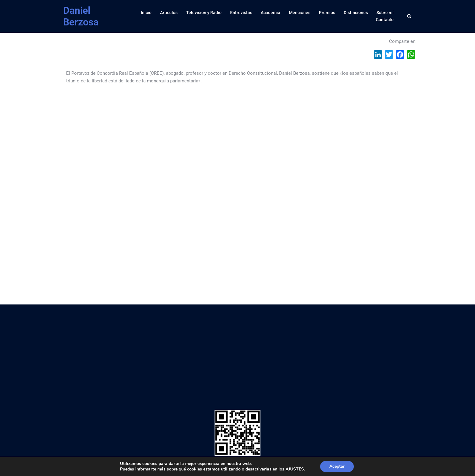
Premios (327, 13)
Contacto (385, 20)
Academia (271, 13)
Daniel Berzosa (81, 16)
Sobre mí (385, 13)
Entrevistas (241, 13)
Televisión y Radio (204, 13)
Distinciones (356, 13)
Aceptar (337, 466)
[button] (410, 16)
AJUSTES (295, 469)
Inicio (146, 13)
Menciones (300, 13)
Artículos (169, 13)
